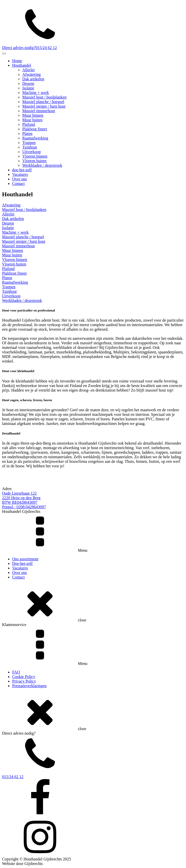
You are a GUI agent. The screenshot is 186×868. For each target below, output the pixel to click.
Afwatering (32, 74)
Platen (27, 134)
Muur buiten (32, 120)
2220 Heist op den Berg (21, 498)
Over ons (19, 179)
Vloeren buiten (34, 161)
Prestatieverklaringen (29, 686)
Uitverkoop (32, 152)
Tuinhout (30, 147)
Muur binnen (33, 115)
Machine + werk (36, 93)
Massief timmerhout (39, 111)
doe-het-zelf (22, 170)
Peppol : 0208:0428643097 (24, 507)
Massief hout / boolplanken (44, 97)
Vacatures (20, 174)
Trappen (29, 143)
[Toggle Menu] (4, 54)
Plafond (29, 124)
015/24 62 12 (46, 48)
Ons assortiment (25, 559)
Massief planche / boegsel (43, 102)
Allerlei (28, 70)
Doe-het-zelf (22, 563)
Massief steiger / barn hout (44, 106)
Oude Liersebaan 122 (19, 493)
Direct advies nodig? (19, 48)
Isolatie (28, 88)
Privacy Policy (24, 681)
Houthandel (22, 65)
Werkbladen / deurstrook (42, 165)
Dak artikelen (33, 79)
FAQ (16, 672)
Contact (18, 184)
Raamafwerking (35, 138)
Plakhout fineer (35, 129)
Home (17, 61)
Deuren (28, 83)
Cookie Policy (24, 677)
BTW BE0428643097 (20, 502)
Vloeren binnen (35, 156)
